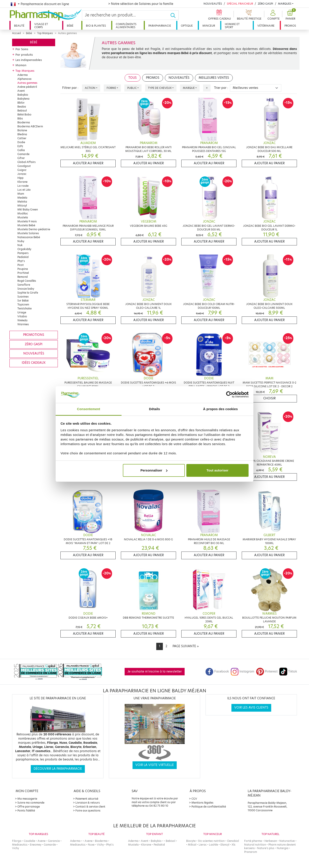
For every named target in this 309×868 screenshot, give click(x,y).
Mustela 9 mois (27, 221)
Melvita (22, 202)
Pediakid (23, 257)
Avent (21, 91)
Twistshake (25, 308)
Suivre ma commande (31, 803)
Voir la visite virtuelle (155, 765)
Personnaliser (154, 470)
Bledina (22, 134)
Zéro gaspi (34, 344)
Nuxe (91, 845)
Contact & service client (90, 807)
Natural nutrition (255, 845)
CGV (194, 799)
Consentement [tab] (88, 409)
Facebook (217, 672)
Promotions (34, 335)
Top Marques (45, 33)
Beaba (22, 107)
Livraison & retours (88, 803)
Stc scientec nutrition (211, 841)
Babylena (23, 99)
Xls (234, 845)
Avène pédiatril (27, 87)
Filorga (17, 841)
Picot (21, 265)
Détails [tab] (154, 409)
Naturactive (287, 841)
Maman (21, 65)
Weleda (22, 320)
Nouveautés (213, 4)
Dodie (21, 142)
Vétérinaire (266, 26)
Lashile (214, 845)
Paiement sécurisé (87, 799)
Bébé (70, 26)
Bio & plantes (96, 26)
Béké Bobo (24, 114)
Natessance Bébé (29, 237)
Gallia (21, 150)
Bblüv (21, 103)
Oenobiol (233, 841)
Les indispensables (29, 60)
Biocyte (191, 841)
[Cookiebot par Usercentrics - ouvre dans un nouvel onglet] (229, 395)
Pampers (23, 253)
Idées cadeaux (34, 363)
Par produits (24, 55)
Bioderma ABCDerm (30, 126)
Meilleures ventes (214, 78)
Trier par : (221, 88)
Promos (290, 26)
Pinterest (267, 672)
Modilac (23, 213)
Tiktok (288, 672)
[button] (273, 15)
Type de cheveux (160, 88)
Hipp (20, 178)
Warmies (23, 324)
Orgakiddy (24, 249)
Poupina (23, 269)
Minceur (209, 26)
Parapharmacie (160, 26)
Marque (189, 88)
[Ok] (174, 15)
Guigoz (22, 170)
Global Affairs (26, 162)
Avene (42, 841)
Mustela (23, 217)
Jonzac (22, 174)
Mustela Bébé (26, 225)
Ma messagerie (27, 799)
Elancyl (225, 845)
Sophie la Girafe (28, 293)
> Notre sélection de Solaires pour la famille (141, 4)
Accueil (16, 33)
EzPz (20, 146)
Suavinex (23, 297)
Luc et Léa (24, 190)
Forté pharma (253, 841)
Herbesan (271, 841)
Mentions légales (202, 803)
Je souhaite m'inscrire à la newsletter (155, 672)
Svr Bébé (23, 301)
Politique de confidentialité (209, 807)
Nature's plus (266, 848)
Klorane (22, 182)
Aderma (23, 75)
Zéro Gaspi (265, 4)
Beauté (19, 26)
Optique (187, 26)
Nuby (21, 241)
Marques (285, 4)
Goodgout (24, 166)
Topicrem (23, 304)
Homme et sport (232, 26)
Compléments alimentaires (126, 26)
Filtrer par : (70, 88)
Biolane (22, 130)
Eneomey (36, 845)
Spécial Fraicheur (240, 4)
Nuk (20, 245)
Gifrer (21, 158)
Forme (111, 88)
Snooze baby (26, 289)
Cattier (22, 138)
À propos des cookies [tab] (220, 409)
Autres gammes (27, 83)
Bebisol (22, 111)
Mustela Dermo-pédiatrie (34, 229)
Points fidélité (26, 810)
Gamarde (23, 154)
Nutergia (283, 848)
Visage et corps (41, 26)
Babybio (23, 95)
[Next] (186, 646)
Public (132, 88)
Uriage (22, 312)
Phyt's (21, 261)
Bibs (20, 118)
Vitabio (22, 316)
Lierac (203, 845)
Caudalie (29, 841)
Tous (133, 78)
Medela (22, 198)
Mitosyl (22, 206)
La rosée (23, 186)
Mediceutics (20, 845)
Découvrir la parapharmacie (58, 769)
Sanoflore (24, 285)
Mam (21, 194)
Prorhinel (23, 273)
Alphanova (24, 79)
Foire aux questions (88, 810)
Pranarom (251, 852)
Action (90, 88)
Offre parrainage (29, 807)
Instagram (242, 672)
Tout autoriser (218, 470)
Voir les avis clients (251, 708)
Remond (23, 277)
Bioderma (24, 122)
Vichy (15, 848)
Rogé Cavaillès (27, 281)
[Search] (126, 15)
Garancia (54, 841)
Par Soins (22, 49)
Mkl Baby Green (28, 209)
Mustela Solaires (28, 233)
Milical (192, 845)
